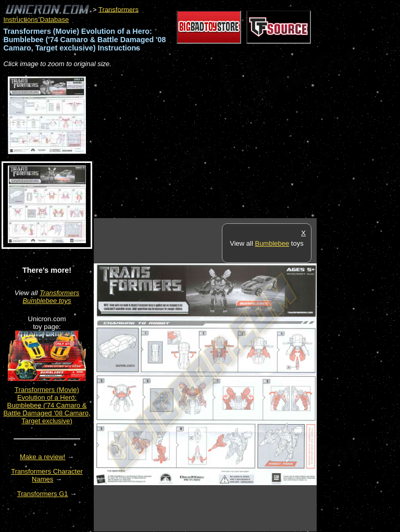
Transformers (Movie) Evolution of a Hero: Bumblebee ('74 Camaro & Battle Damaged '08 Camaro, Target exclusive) (47, 405)
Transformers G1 (43, 494)
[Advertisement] (216, 144)
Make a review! (42, 457)
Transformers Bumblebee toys (51, 297)
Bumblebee (272, 243)
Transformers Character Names (47, 475)
